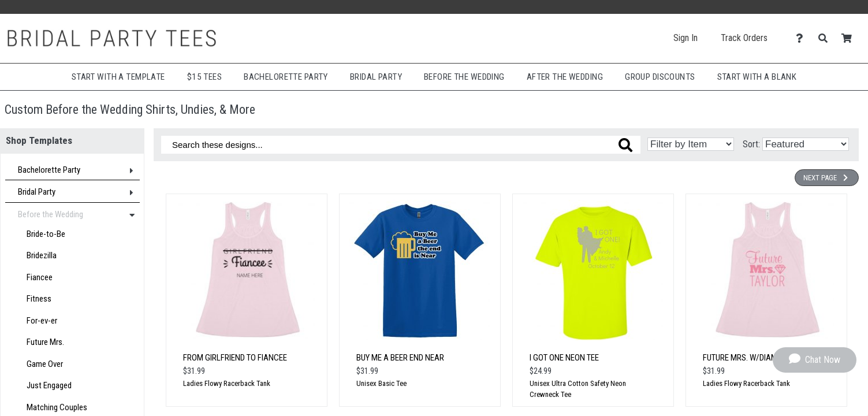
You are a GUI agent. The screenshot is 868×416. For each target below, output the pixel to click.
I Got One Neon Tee (564, 358)
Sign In (686, 38)
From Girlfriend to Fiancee (235, 358)
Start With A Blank (757, 77)
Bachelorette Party (286, 77)
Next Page (827, 178)
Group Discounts (660, 77)
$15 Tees (204, 77)
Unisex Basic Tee (381, 383)
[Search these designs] (401, 145)
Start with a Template (118, 77)
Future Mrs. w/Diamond (748, 358)
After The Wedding (565, 77)
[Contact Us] (802, 38)
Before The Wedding (464, 77)
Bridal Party (376, 77)
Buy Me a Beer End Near (400, 358)
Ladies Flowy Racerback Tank (227, 383)
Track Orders (744, 38)
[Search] (826, 38)
